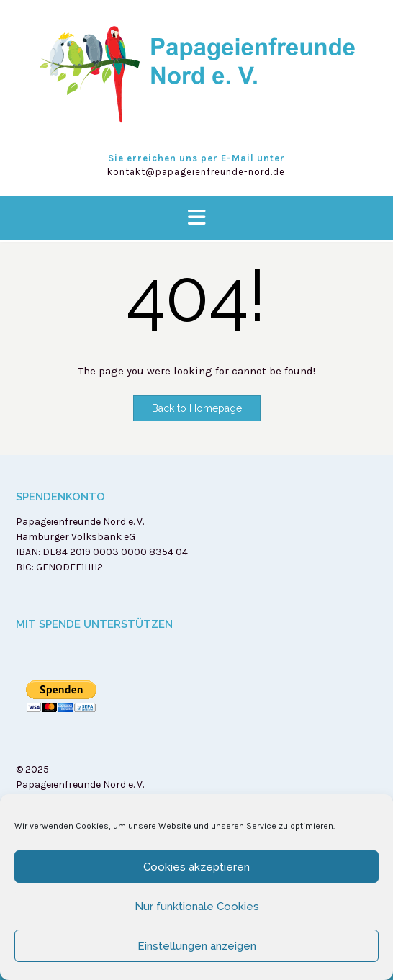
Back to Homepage (197, 408)
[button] (196, 219)
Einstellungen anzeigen (197, 946)
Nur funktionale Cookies (197, 907)
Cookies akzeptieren (196, 867)
